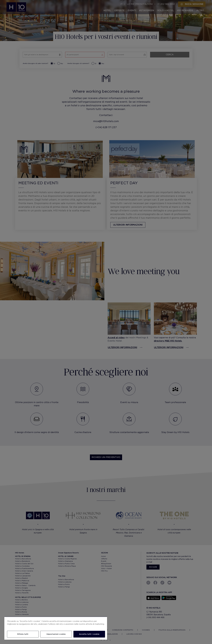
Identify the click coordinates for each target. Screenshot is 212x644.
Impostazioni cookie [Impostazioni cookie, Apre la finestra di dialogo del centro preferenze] (56, 634)
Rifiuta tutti (23, 634)
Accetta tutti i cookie (89, 634)
